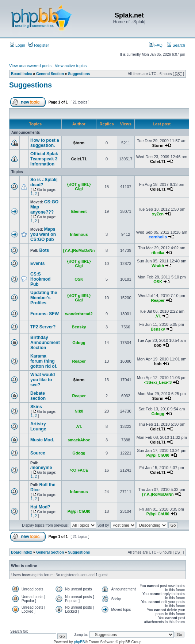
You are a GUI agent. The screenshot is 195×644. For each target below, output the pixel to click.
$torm (79, 143)
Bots (44, 250)
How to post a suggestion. (45, 143)
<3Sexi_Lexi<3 (158, 382)
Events (37, 264)
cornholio (158, 237)
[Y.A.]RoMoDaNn (79, 250)
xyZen (158, 214)
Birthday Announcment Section (45, 343)
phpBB (79, 642)
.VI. (158, 316)
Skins (36, 407)
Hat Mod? (40, 507)
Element (79, 211)
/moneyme (41, 468)
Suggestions (79, 74)
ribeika (158, 253)
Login (18, 45)
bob (158, 345)
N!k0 (79, 411)
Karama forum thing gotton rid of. (44, 361)
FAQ (156, 45)
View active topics (71, 66)
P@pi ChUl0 (158, 455)
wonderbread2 (79, 314)
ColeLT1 (79, 159)
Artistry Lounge (38, 426)
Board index (22, 74)
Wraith (158, 266)
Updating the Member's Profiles (44, 298)
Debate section (38, 396)
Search (176, 45)
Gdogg (79, 343)
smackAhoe (79, 440)
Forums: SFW (45, 314)
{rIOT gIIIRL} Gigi (79, 187)
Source (38, 453)
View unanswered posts (30, 66)
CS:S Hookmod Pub (40, 279)
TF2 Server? (43, 327)
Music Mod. (42, 440)
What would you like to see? (43, 380)
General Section (50, 74)
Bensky (79, 327)
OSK (79, 279)
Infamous (79, 234)
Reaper (158, 300)
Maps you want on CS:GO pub (43, 234)
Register (39, 45)
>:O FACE (79, 470)
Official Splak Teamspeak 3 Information (44, 159)
